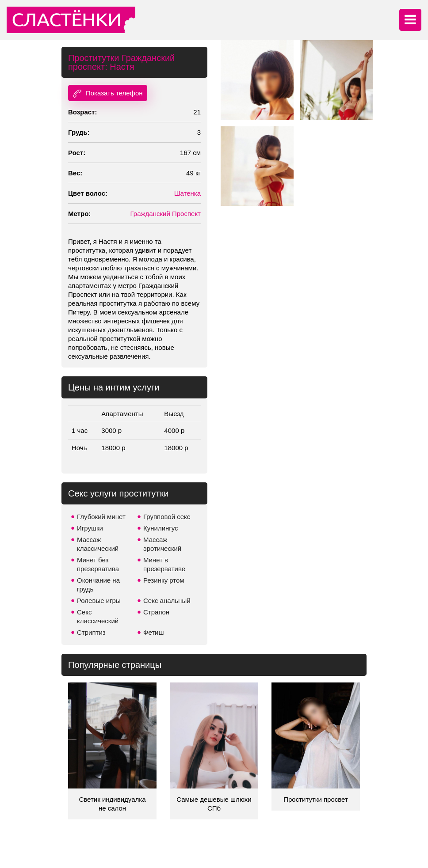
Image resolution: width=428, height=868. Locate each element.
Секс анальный (167, 601)
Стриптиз (91, 632)
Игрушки (90, 528)
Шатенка (187, 193)
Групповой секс (167, 517)
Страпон (156, 612)
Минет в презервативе (164, 564)
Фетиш (154, 632)
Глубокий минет (101, 517)
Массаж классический (98, 544)
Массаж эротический (162, 544)
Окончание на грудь (98, 585)
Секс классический (98, 616)
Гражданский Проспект (166, 214)
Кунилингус (161, 528)
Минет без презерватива (98, 564)
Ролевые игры (99, 601)
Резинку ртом (164, 580)
